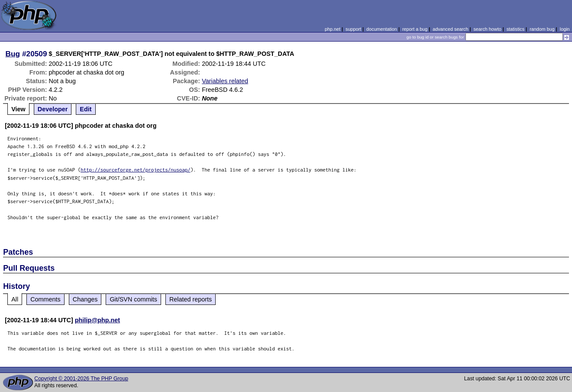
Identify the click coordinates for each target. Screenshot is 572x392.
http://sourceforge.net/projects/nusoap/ (136, 170)
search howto (487, 29)
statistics (515, 29)
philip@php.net (97, 320)
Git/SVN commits (133, 299)
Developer (53, 109)
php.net (333, 29)
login (565, 29)
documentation (382, 29)
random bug (542, 29)
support (353, 29)
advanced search (450, 29)
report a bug (415, 29)
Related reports (191, 299)
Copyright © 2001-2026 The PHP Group (81, 379)
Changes (85, 299)
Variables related (225, 81)
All (15, 299)
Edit (86, 109)
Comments (45, 299)
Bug (13, 54)
